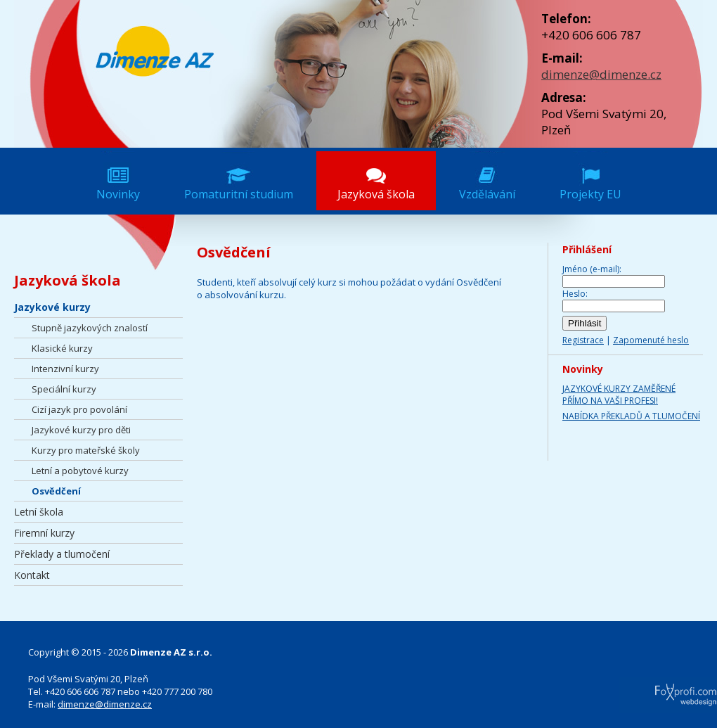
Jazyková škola (376, 194)
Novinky (118, 194)
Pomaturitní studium (239, 194)
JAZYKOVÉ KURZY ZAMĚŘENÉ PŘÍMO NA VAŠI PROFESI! (619, 395)
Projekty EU (590, 194)
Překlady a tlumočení (62, 554)
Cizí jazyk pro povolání (79, 409)
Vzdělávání (487, 194)
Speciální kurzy (64, 389)
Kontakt (32, 575)
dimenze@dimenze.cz (601, 74)
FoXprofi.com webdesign (646, 690)
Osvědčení (56, 491)
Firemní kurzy (44, 533)
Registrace (583, 340)
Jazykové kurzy (52, 307)
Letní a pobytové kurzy (80, 471)
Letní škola (39, 512)
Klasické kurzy (62, 348)
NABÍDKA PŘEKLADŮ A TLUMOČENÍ (631, 416)
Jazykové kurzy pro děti (81, 430)
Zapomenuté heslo (651, 340)
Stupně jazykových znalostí (90, 328)
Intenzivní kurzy (65, 369)
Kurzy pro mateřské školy (86, 450)
